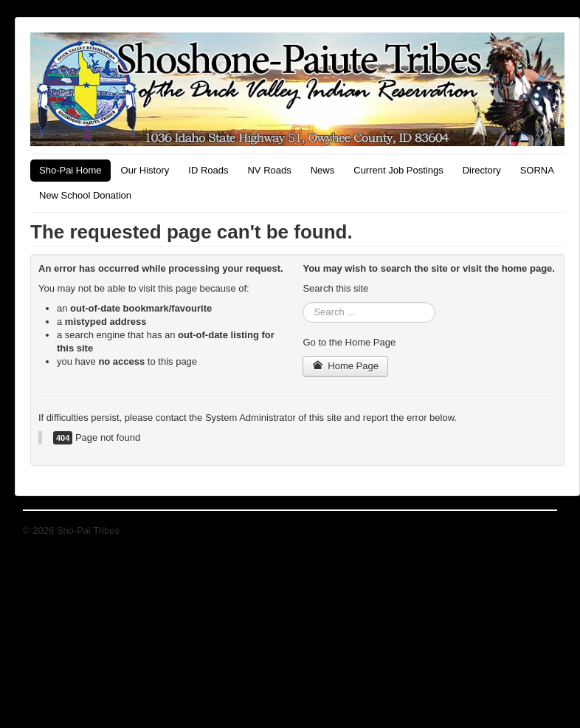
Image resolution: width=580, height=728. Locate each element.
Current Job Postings (398, 170)
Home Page (345, 366)
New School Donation (85, 195)
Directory (482, 170)
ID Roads (208, 170)
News (323, 170)
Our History (145, 170)
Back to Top (532, 530)
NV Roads (269, 170)
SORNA (537, 170)
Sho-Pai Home (70, 170)
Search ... (303, 302)
